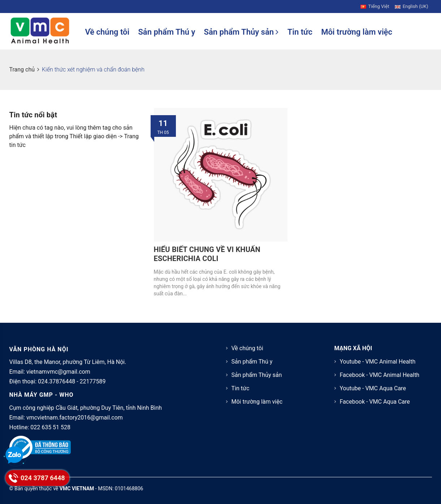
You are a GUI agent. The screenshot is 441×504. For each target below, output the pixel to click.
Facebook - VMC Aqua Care (375, 402)
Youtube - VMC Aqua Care (373, 388)
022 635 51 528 (50, 427)
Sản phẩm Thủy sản (241, 32)
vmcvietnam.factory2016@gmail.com (75, 418)
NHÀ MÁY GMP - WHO (42, 395)
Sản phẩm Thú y (167, 32)
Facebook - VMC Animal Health (380, 375)
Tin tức (300, 32)
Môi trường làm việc (357, 32)
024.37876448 (57, 381)
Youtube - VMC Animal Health (378, 362)
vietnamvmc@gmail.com (58, 372)
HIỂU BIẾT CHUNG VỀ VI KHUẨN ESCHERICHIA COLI (207, 254)
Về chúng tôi (107, 32)
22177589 (93, 381)
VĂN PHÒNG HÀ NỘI (39, 349)
